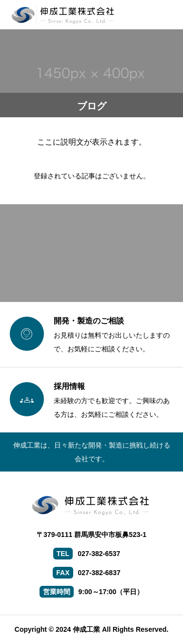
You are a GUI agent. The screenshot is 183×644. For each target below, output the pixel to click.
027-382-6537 (99, 554)
